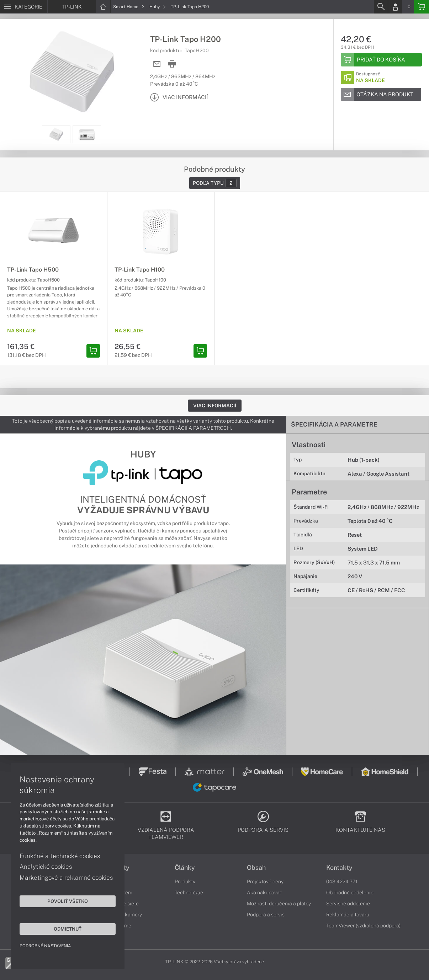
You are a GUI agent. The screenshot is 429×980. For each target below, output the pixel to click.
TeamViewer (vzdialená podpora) (363, 926)
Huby (158, 7)
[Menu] (24, 7)
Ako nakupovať (264, 893)
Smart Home (129, 7)
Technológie (189, 893)
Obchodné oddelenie (350, 893)
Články (185, 868)
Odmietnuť (68, 929)
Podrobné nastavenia (45, 946)
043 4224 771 (342, 882)
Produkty (185, 882)
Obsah (256, 868)
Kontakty (339, 868)
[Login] (395, 7)
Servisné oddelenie (348, 904)
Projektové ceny (265, 882)
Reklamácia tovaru (348, 915)
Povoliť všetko (68, 901)
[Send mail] (157, 64)
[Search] (381, 7)
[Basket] (422, 7)
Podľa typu (215, 183)
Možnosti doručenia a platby (279, 904)
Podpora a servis (266, 915)
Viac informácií (215, 406)
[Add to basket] (381, 60)
